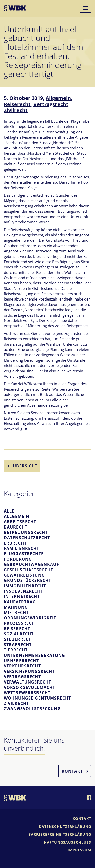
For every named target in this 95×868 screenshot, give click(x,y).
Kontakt (72, 771)
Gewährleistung (24, 575)
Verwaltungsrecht (27, 682)
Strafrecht (18, 645)
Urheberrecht (21, 661)
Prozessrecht (21, 623)
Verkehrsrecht (22, 666)
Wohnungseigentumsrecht (37, 698)
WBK (15, 9)
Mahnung (16, 607)
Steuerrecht (19, 639)
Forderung (18, 559)
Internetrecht (22, 596)
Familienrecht (22, 548)
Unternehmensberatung (34, 655)
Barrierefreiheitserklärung (60, 834)
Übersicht (25, 466)
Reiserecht (17, 104)
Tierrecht (16, 650)
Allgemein (58, 98)
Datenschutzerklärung (65, 826)
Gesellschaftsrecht (29, 570)
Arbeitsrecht (20, 522)
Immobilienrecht (25, 586)
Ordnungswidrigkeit (30, 618)
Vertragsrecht (51, 104)
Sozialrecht (19, 634)
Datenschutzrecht (27, 538)
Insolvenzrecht (23, 591)
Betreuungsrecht (26, 532)
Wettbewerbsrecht (27, 693)
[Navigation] (85, 8)
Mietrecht (16, 613)
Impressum (79, 850)
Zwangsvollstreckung (32, 709)
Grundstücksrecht (27, 580)
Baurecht (16, 527)
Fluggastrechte (24, 554)
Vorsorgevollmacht (30, 687)
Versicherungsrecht (29, 671)
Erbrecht (15, 543)
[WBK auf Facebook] (89, 798)
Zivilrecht (16, 110)
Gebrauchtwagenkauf (31, 564)
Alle (9, 511)
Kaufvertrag (20, 602)
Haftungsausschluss (68, 842)
